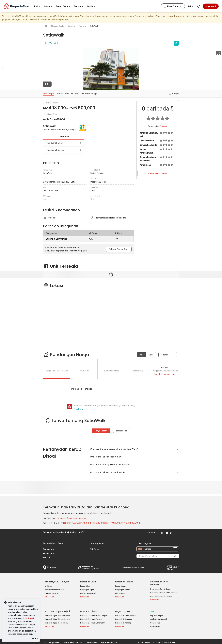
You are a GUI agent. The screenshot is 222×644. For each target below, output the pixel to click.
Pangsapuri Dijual (87, 590)
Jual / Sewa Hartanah (159, 617)
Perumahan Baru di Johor (160, 589)
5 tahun (165, 355)
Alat (152, 609)
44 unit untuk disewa (64, 150)
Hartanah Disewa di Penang (91, 617)
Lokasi (74, 94)
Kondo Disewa (121, 586)
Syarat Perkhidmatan (73, 637)
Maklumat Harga (88, 94)
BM (191, 6)
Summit (134, 568)
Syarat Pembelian (109, 637)
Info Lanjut (48, 94)
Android (72, 532)
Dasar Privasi (92, 637)
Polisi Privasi (28, 618)
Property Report (173, 568)
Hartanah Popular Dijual (57, 609)
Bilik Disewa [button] (122, 593)
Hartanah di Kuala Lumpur (125, 614)
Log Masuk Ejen (157, 614)
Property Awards (89, 568)
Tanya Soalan (101, 431)
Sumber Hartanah (52, 593)
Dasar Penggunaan (52, 637)
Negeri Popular (123, 609)
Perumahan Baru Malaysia (159, 583)
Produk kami (49, 553)
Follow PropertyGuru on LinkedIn (171, 533)
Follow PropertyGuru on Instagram (162, 533)
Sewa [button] (49, 6)
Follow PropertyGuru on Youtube (166, 533)
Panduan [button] (79, 6)
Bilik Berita (94, 549)
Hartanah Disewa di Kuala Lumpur (94, 614)
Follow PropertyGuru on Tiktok (178, 533)
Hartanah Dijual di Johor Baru (57, 621)
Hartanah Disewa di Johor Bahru (93, 621)
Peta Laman (155, 624)
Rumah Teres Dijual (88, 593)
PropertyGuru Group (54, 543)
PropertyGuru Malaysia (57, 582)
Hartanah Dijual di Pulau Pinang (58, 617)
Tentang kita (49, 549)
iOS (81, 532)
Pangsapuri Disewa (123, 590)
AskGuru (49, 586)
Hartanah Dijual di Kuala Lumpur (58, 614)
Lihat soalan (122, 431)
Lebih (92, 6)
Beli (141, 355)
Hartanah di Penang (123, 621)
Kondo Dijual (85, 586)
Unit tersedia (63, 94)
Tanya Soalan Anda (119, 249)
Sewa (151, 355)
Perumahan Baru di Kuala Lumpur (163, 593)
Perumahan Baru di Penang (161, 596)
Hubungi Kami (97, 543)
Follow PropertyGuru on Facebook (158, 533)
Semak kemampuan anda (166, 374)
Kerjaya (46, 558)
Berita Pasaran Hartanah (55, 590)
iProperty (50, 568)
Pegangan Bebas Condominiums (72, 518)
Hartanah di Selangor (124, 617)
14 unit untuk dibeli (64, 143)
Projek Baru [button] (64, 6)
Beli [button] (38, 6)
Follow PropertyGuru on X (175, 533)
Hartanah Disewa (124, 582)
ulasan (164, 126)
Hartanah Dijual (88, 582)
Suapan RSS (155, 621)
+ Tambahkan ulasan (158, 173)
